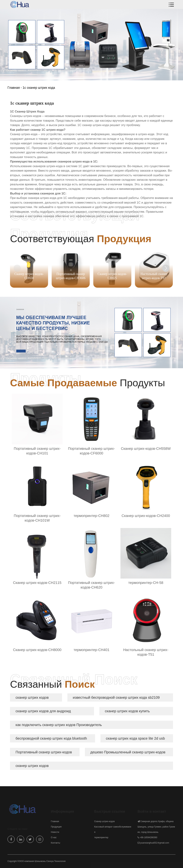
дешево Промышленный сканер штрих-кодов (128, 752)
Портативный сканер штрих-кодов (44, 752)
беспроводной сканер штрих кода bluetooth (51, 738)
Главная (14, 88)
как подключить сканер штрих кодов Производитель (59, 725)
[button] (166, 268)
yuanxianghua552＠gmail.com (155, 843)
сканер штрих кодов (32, 697)
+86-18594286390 (149, 837)
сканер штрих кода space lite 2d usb (135, 738)
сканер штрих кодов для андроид (43, 711)
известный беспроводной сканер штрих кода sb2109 (116, 697)
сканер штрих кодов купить (127, 711)
